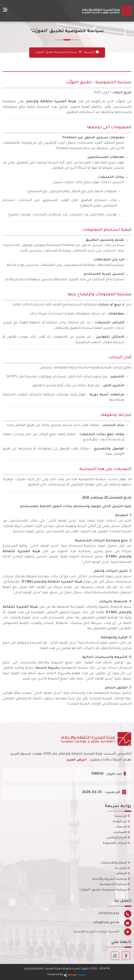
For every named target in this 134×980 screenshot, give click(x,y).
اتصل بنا (123, 868)
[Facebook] (126, 957)
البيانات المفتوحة (116, 843)
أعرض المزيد (76, 760)
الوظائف (123, 874)
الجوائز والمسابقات (115, 863)
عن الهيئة (121, 822)
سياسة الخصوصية (115, 885)
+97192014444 (109, 914)
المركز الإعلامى (118, 838)
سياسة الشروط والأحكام (111, 879)
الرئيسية (91, 53)
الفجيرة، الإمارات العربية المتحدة (96, 932)
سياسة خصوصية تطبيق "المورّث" (105, 890)
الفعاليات (122, 833)
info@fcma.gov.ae (106, 923)
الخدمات (123, 827)
